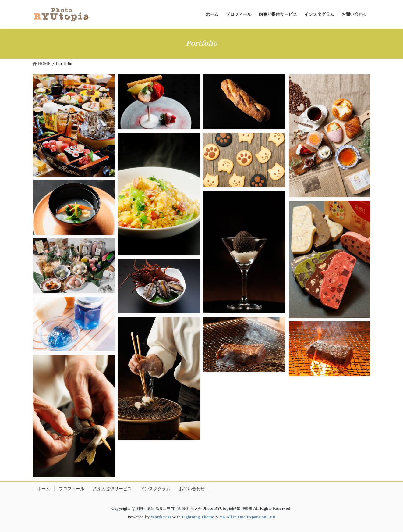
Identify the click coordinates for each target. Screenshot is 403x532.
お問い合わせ (192, 489)
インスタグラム (155, 489)
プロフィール (72, 489)
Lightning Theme (198, 517)
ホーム (44, 489)
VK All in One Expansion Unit (247, 517)
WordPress (161, 517)
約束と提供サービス (112, 489)
